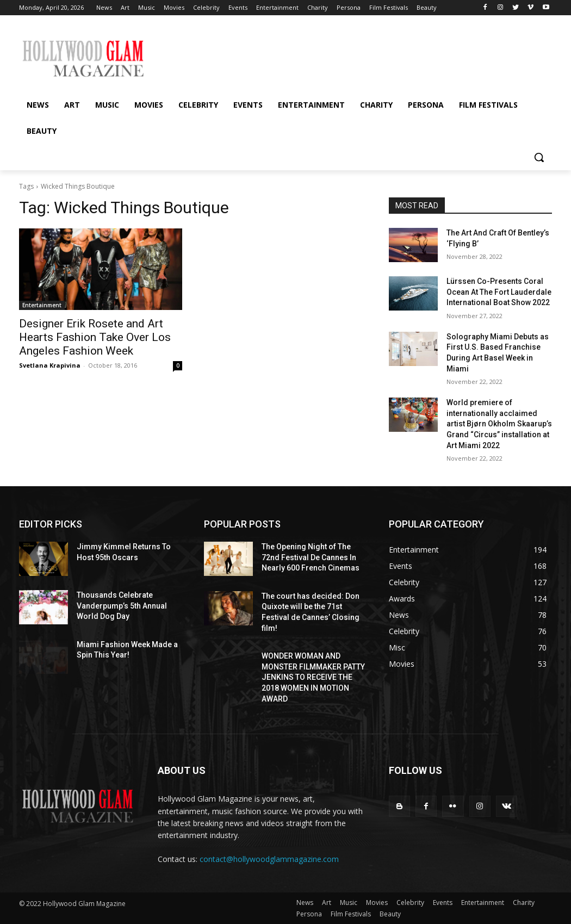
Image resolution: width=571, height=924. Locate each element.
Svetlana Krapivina (50, 365)
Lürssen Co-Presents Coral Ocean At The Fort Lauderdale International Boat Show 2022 (499, 292)
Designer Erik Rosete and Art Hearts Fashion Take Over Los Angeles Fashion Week (95, 337)
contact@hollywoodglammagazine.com (269, 859)
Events (443, 903)
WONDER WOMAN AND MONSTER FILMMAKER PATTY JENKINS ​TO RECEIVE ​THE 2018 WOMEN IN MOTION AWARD (313, 677)
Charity (524, 903)
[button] (539, 157)
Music (349, 903)
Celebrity (410, 903)
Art (327, 903)
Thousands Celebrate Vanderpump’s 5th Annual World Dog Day (122, 606)
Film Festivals (351, 914)
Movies (377, 903)
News (305, 903)
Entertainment (42, 305)
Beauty (390, 914)
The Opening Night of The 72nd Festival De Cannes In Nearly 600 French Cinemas (311, 557)
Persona (309, 914)
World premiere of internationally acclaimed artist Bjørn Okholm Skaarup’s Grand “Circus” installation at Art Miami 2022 (499, 424)
